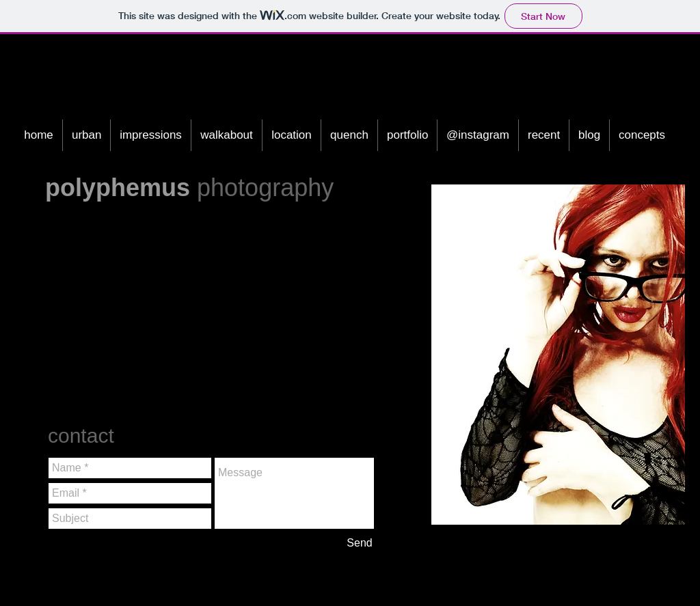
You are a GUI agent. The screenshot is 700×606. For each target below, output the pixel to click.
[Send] (360, 543)
